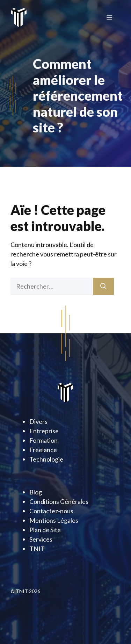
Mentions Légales (54, 520)
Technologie (46, 459)
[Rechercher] (103, 286)
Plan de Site (45, 530)
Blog (36, 492)
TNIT (37, 549)
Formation (43, 440)
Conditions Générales (59, 501)
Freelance (43, 450)
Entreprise (44, 431)
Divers (38, 421)
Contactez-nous (51, 511)
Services (41, 539)
